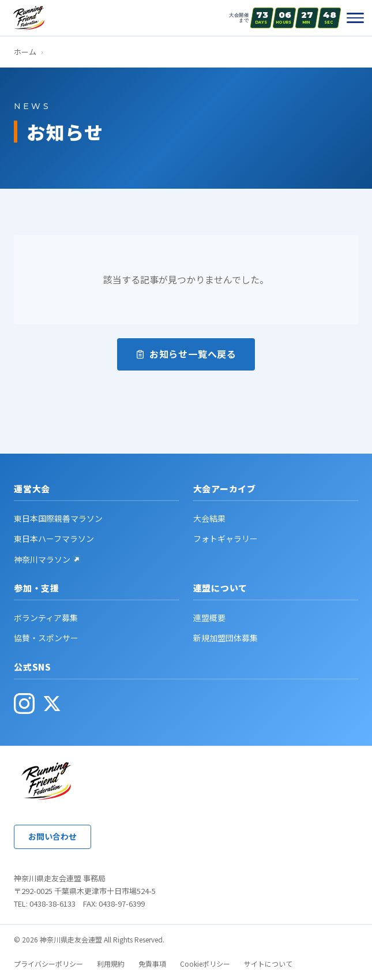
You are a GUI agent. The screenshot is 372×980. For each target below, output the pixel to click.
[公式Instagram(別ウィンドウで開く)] (24, 704)
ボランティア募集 (46, 618)
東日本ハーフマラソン (54, 538)
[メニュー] (355, 18)
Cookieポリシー (205, 964)
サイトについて (268, 964)
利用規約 (111, 964)
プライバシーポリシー (48, 964)
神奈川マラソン (47, 559)
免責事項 (152, 964)
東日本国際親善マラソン (58, 518)
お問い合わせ (52, 836)
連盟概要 (209, 618)
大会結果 (209, 518)
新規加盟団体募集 (226, 638)
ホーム (25, 52)
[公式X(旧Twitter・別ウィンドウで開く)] (52, 704)
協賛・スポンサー (46, 638)
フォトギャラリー (226, 538)
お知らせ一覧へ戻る (186, 354)
